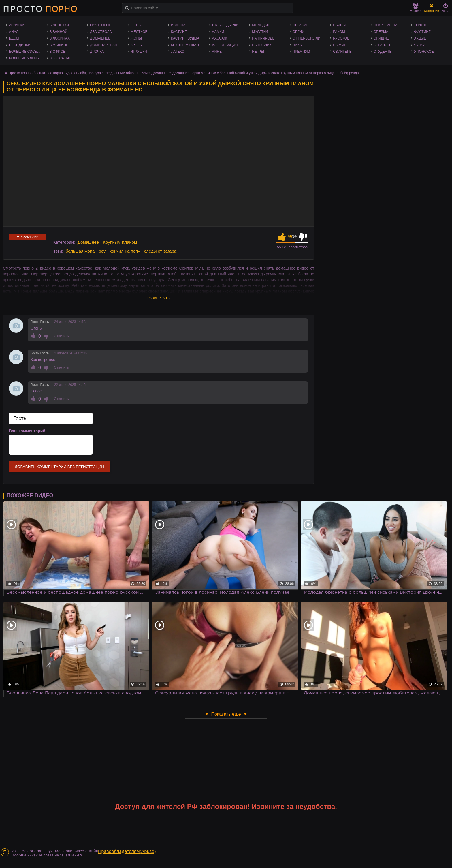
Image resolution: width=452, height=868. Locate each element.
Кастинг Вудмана (188, 38)
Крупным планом (188, 45)
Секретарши (385, 25)
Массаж (219, 38)
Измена (178, 25)
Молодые (261, 25)
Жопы (136, 38)
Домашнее (100, 38)
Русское (341, 38)
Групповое (100, 25)
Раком (339, 32)
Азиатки (17, 25)
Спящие (381, 38)
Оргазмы (301, 25)
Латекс (178, 52)
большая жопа (80, 251)
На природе (263, 38)
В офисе (58, 52)
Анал (14, 32)
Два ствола (101, 32)
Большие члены (24, 58)
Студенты (383, 52)
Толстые (422, 25)
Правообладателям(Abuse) (127, 851)
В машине (59, 45)
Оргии (298, 32)
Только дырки (225, 25)
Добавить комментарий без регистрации (59, 467)
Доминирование (106, 45)
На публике (263, 45)
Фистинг (422, 32)
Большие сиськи (25, 52)
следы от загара (160, 251)
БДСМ (14, 38)
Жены (136, 25)
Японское (424, 52)
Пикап (298, 45)
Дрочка (97, 52)
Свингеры (343, 52)
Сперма (381, 32)
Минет (218, 52)
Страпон (382, 45)
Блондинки (20, 45)
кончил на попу (125, 251)
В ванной (59, 32)
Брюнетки (59, 25)
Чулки (420, 45)
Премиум (301, 52)
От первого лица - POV (310, 38)
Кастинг (179, 32)
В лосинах (60, 38)
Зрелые (138, 45)
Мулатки (260, 32)
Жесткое (139, 32)
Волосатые (60, 58)
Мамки (218, 32)
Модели (416, 8)
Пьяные (340, 25)
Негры (258, 52)
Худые (420, 38)
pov (102, 251)
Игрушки (139, 52)
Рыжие (340, 45)
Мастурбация (225, 45)
